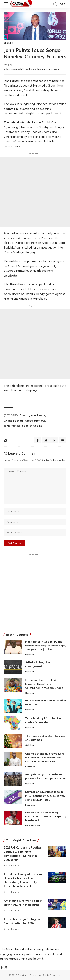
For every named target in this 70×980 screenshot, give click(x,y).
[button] (7, 4)
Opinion (29, 655)
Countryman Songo (32, 415)
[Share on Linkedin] (63, 440)
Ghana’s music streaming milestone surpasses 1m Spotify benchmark (46, 816)
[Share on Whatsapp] (54, 440)
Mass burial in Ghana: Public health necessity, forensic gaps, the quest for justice (46, 646)
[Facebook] (2, 967)
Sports (8, 43)
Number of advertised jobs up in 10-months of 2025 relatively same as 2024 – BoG (45, 796)
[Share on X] (46, 440)
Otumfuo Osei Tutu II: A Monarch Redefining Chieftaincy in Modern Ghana (44, 684)
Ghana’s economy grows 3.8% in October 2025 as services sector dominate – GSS (45, 758)
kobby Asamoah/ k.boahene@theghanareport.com (31, 69)
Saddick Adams (32, 426)
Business (30, 767)
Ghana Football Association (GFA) (26, 421)
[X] (6, 967)
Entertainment (33, 826)
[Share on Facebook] (37, 440)
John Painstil (12, 426)
